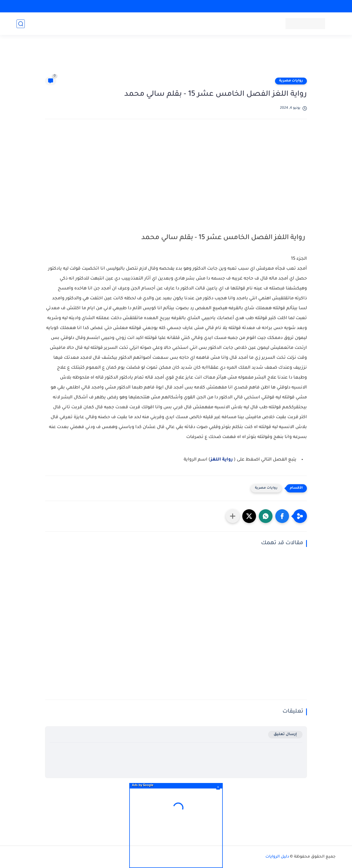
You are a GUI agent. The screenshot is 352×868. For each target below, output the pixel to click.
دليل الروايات (277, 857)
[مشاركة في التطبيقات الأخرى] (233, 516)
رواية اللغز (222, 460)
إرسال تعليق (285, 734)
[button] (282, 516)
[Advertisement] (176, 58)
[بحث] (21, 24)
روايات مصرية (291, 81)
